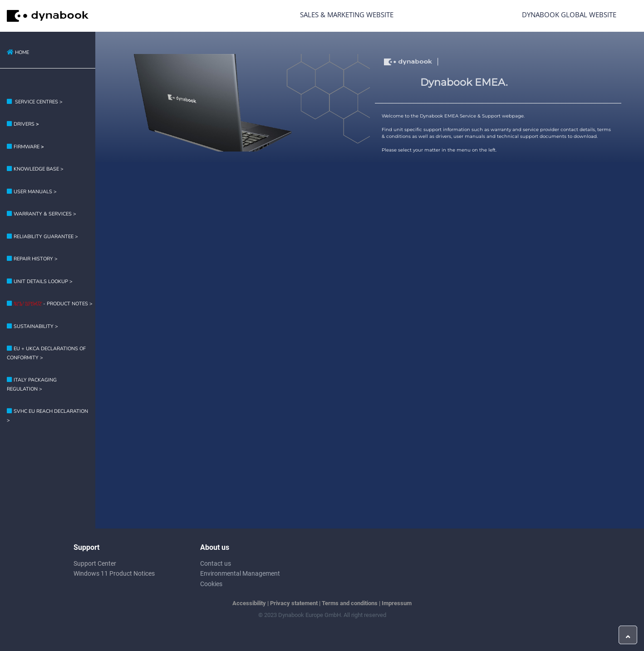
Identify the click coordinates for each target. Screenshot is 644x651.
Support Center (95, 563)
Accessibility (249, 603)
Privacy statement (294, 603)
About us (215, 547)
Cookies (211, 584)
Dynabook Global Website (569, 15)
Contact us (216, 563)
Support (86, 547)
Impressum (397, 603)
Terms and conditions (350, 603)
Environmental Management (240, 573)
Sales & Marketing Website (347, 15)
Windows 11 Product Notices (114, 573)
